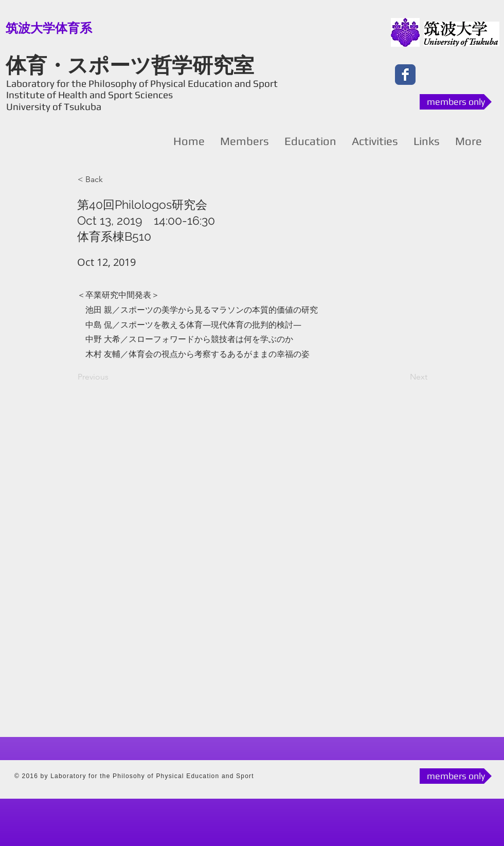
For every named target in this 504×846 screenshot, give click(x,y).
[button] (112, 179)
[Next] (402, 377)
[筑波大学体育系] (49, 28)
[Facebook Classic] (405, 75)
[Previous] (112, 377)
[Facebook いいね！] (444, 75)
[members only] (456, 102)
